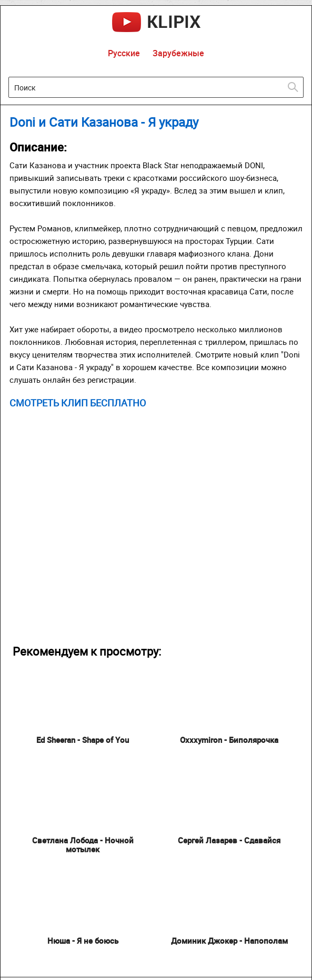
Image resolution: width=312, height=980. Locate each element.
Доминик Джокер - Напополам (229, 941)
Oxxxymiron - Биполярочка (229, 740)
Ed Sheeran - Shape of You (83, 740)
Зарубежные (178, 53)
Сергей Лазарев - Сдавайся (229, 840)
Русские (124, 53)
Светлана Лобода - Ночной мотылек (83, 845)
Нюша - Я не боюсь (83, 941)
